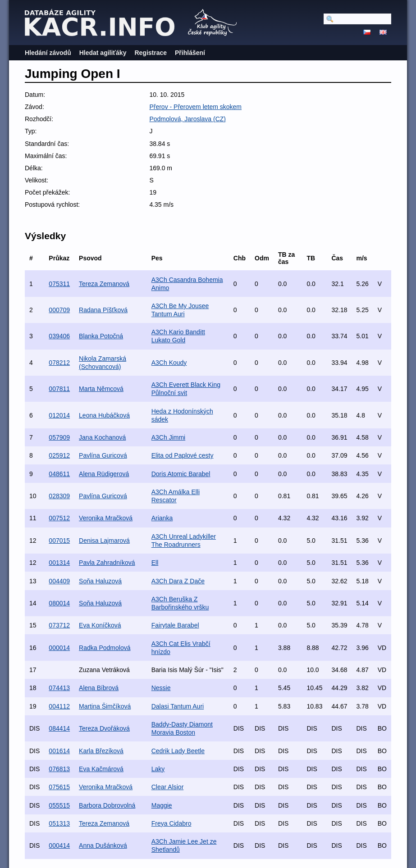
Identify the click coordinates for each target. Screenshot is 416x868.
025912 (59, 455)
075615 (59, 787)
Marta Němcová (101, 389)
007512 (59, 518)
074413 (59, 688)
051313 (59, 823)
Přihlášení (190, 53)
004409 (59, 581)
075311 (59, 284)
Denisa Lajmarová (104, 541)
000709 (59, 310)
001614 (59, 751)
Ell (155, 563)
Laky (158, 769)
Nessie (161, 688)
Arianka (162, 518)
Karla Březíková (101, 751)
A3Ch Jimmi (168, 437)
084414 (59, 728)
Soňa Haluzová (100, 581)
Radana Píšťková (103, 310)
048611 (59, 474)
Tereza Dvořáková (104, 728)
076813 (59, 769)
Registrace (151, 53)
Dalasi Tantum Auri (178, 706)
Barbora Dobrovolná (107, 805)
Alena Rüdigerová (104, 474)
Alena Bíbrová (99, 688)
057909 (59, 437)
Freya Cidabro (171, 823)
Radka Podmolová (105, 648)
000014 (59, 648)
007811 (59, 389)
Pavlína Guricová (103, 455)
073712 (59, 625)
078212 (59, 363)
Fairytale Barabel (175, 625)
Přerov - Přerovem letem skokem (195, 107)
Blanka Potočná (101, 336)
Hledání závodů (48, 53)
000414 (59, 845)
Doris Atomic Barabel (181, 474)
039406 (59, 336)
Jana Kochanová (102, 437)
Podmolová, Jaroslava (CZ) (187, 119)
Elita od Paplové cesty (183, 455)
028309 (59, 496)
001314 (59, 563)
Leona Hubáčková (104, 415)
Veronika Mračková (106, 518)
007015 (59, 541)
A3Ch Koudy (169, 363)
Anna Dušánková (103, 845)
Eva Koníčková (100, 625)
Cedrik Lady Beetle (178, 751)
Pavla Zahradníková (107, 563)
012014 (59, 415)
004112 (59, 706)
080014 (59, 603)
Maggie (162, 805)
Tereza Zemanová (104, 284)
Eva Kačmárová (101, 769)
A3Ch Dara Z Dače (178, 581)
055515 (59, 805)
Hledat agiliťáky (103, 53)
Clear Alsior (168, 787)
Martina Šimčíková (105, 706)
